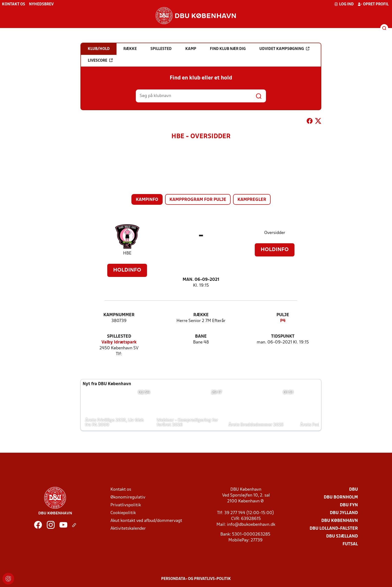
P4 (283, 321)
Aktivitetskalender (128, 529)
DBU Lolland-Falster (334, 529)
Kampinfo (147, 200)
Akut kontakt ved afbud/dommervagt (146, 521)
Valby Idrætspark (119, 342)
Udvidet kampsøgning (284, 49)
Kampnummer (119, 315)
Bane (201, 337)
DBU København (340, 521)
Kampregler (252, 200)
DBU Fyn (349, 505)
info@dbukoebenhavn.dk (251, 525)
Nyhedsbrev (41, 4)
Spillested (119, 337)
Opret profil (373, 4)
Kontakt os (14, 4)
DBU (353, 490)
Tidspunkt (283, 337)
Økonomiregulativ (128, 497)
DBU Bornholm (341, 497)
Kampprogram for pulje (198, 200)
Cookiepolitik (123, 513)
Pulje (283, 315)
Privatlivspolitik (126, 505)
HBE (127, 253)
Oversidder (275, 233)
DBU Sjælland (342, 536)
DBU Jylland (344, 513)
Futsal (350, 544)
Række (201, 315)
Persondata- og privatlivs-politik (196, 579)
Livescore (100, 60)
